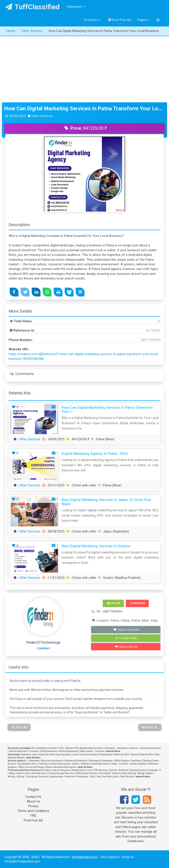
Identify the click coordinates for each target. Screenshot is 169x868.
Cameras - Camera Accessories (145, 748)
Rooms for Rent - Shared (126, 755)
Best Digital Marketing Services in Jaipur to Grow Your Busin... (107, 502)
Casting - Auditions (119, 770)
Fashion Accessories (59, 764)
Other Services (30, 439)
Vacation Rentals (16, 758)
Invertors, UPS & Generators (44, 751)
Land (75, 755)
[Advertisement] (84, 69)
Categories (76, 7)
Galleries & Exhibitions (76, 761)
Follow (114, 603)
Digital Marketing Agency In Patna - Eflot (95, 454)
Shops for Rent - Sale (149, 755)
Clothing (43, 764)
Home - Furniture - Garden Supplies (129, 764)
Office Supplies (122, 761)
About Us (33, 801)
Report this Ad (126, 647)
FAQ (33, 816)
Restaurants (78, 770)
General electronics (19, 751)
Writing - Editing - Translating (23, 777)
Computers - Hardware (116, 748)
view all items (113, 751)
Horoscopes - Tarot (85, 777)
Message (138, 603)
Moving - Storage (137, 773)
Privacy (33, 806)
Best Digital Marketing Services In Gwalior (96, 546)
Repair (150, 773)
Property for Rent (46, 755)
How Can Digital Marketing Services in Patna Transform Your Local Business (84, 109)
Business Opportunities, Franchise (57, 777)
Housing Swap (63, 755)
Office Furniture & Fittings (31, 767)
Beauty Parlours (138, 770)
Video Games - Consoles (92, 751)
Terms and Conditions (33, 811)
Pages (143, 20)
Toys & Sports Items (27, 764)
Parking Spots (106, 755)
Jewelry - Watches (81, 764)
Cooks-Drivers (23, 773)
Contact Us (33, 797)
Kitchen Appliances (69, 751)
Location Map (126, 638)
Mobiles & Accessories (91, 748)
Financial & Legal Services (61, 773)
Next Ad (149, 727)
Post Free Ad (120, 20)
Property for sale (28, 755)
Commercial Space (88, 755)
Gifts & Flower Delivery (87, 773)
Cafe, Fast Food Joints (107, 777)
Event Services (39, 773)
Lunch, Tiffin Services (97, 770)
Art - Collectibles (32, 761)
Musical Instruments (52, 761)
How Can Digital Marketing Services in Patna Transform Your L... (107, 410)
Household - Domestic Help (113, 773)
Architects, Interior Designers (56, 770)
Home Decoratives (100, 764)
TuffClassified (32, 7)
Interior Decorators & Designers (61, 767)
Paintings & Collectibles (101, 761)
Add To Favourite (126, 630)
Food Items (136, 761)
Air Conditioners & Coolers (45, 748)
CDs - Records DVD (69, 748)
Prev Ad (20, 727)
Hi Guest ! (92, 20)
